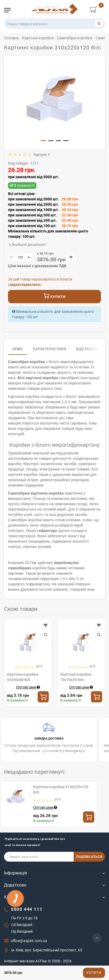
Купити (94, 973)
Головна (11, 38)
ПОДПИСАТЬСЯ (89, 857)
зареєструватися (25, 285)
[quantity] (20, 257)
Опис (18, 349)
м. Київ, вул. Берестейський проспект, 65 (47, 950)
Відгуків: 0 (41, 155)
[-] (11, 257)
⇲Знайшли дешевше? (27, 244)
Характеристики (49, 349)
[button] (43, 141)
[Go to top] (97, 938)
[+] (29, 257)
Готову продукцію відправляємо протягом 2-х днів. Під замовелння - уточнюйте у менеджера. (49, 737)
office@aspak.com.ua (29, 941)
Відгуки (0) (87, 349)
